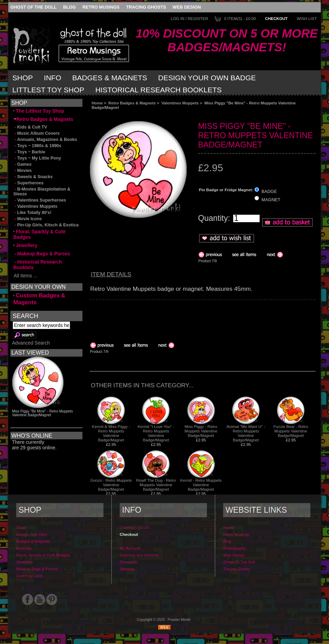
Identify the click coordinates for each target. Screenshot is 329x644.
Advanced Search (31, 343)
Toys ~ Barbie (29, 152)
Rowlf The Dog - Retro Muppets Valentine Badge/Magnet (156, 485)
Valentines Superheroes (40, 200)
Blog (69, 7)
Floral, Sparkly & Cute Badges (40, 234)
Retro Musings (101, 7)
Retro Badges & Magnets (132, 103)
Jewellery (26, 245)
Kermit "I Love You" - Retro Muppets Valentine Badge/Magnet (156, 433)
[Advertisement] (167, 115)
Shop (23, 78)
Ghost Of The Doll (33, 7)
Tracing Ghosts (146, 7)
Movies (23, 171)
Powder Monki (179, 620)
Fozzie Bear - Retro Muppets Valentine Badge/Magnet (291, 431)
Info (52, 78)
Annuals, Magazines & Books (45, 140)
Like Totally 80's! (32, 213)
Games (23, 164)
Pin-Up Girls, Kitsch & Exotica (46, 225)
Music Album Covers (37, 133)
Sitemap (127, 569)
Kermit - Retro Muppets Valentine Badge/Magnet (201, 485)
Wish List (307, 18)
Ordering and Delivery (139, 555)
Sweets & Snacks (33, 177)
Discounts (128, 562)
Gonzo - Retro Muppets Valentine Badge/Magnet (111, 485)
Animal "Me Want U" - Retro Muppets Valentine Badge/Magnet (246, 433)
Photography (235, 548)
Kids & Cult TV (30, 127)
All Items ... (26, 276)
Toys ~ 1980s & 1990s (37, 146)
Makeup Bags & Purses (42, 254)
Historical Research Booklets (158, 90)
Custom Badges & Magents (39, 299)
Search (25, 316)
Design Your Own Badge (207, 78)
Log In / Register (189, 18)
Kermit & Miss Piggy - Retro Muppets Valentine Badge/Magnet (111, 433)
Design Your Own (32, 534)
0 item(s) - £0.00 (240, 18)
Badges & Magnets (110, 78)
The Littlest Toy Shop (39, 111)
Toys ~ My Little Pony (37, 158)
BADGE (269, 191)
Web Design (187, 7)
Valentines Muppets (180, 103)
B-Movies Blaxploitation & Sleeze (42, 192)
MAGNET (271, 200)
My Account (130, 548)
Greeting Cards (30, 576)
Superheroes (29, 183)
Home (97, 103)
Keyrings (24, 548)
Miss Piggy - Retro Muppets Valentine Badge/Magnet (201, 431)
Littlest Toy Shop (48, 90)
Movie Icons (28, 219)
